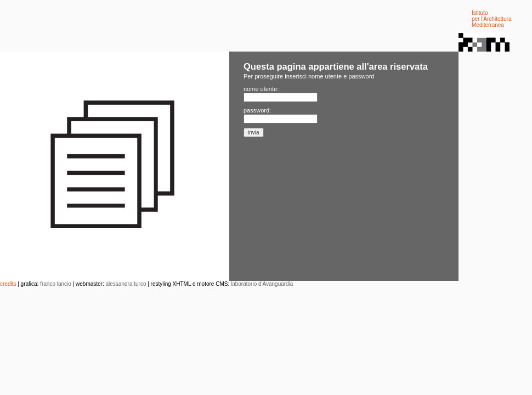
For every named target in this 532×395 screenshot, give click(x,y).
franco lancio (56, 284)
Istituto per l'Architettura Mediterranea (492, 19)
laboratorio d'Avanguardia (262, 284)
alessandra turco (126, 284)
